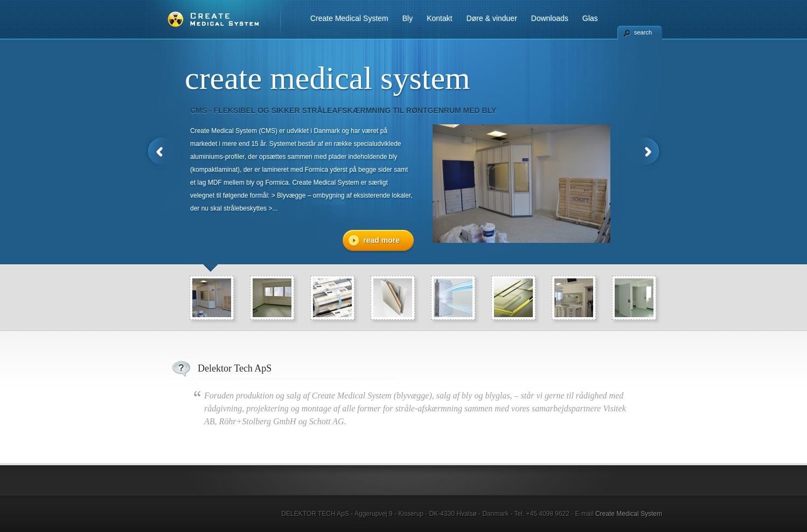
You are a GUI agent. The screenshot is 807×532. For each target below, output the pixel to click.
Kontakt (439, 18)
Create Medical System (349, 18)
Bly (408, 18)
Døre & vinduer (492, 18)
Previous (160, 152)
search (643, 32)
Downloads (550, 18)
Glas (590, 18)
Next (647, 152)
